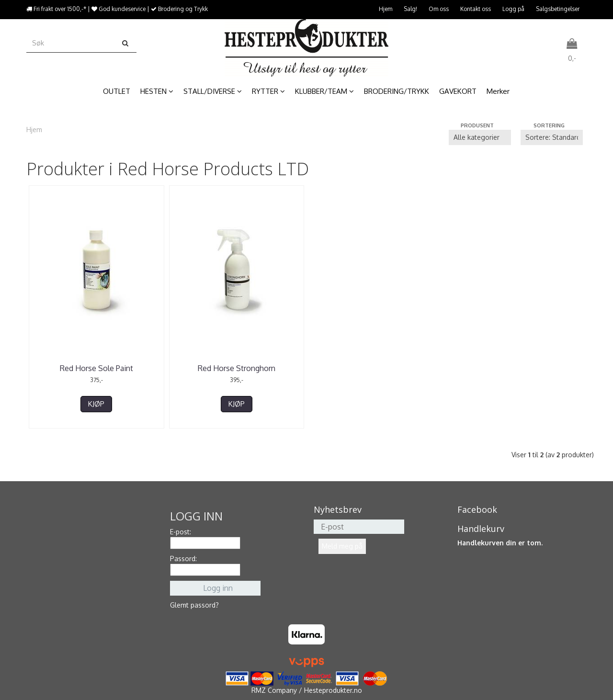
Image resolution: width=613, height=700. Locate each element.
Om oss (439, 9)
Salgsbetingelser (558, 9)
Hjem (386, 9)
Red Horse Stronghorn (237, 368)
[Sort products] (552, 137)
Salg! (410, 9)
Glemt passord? (194, 605)
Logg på (513, 9)
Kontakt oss (476, 9)
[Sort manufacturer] (480, 137)
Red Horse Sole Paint (96, 368)
